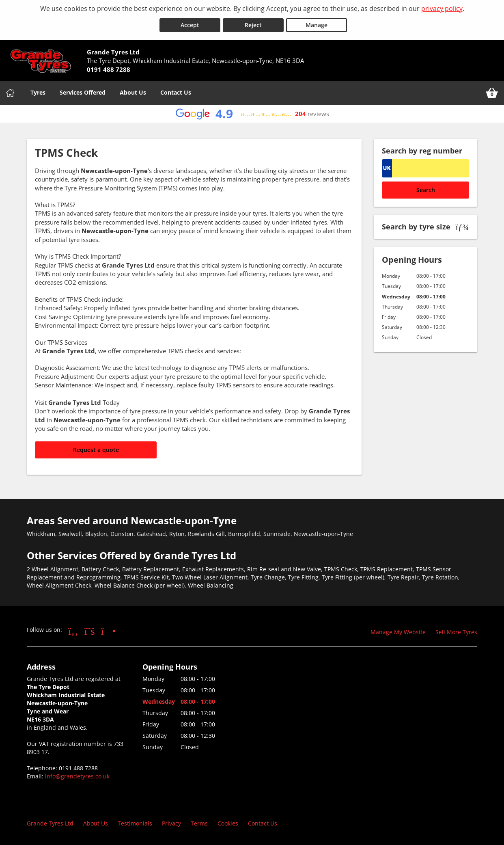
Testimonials (135, 822)
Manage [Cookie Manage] (317, 24)
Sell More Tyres (456, 631)
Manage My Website (398, 631)
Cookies (228, 822)
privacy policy (442, 9)
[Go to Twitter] (90, 629)
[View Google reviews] (252, 113)
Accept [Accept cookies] (190, 24)
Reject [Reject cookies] (253, 24)
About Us (133, 91)
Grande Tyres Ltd (50, 822)
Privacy (171, 822)
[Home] (10, 92)
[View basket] (492, 92)
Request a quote (96, 448)
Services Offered (83, 91)
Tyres (38, 91)
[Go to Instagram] (109, 629)
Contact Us (176, 91)
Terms (199, 822)
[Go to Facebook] (73, 629)
